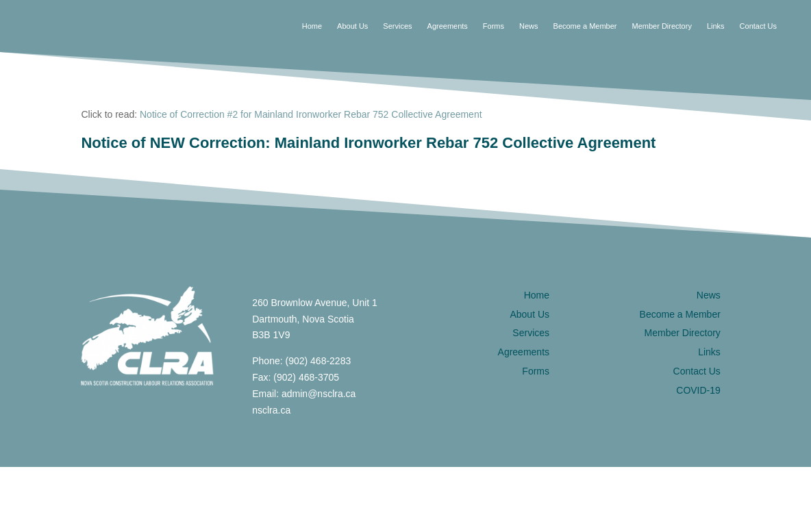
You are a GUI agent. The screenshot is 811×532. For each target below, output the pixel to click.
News (529, 26)
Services (397, 26)
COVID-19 (698, 390)
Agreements (448, 26)
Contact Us (758, 26)
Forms (494, 26)
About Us (352, 26)
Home (312, 26)
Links (716, 26)
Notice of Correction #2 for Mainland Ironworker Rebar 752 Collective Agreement (311, 114)
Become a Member (585, 26)
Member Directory (661, 26)
